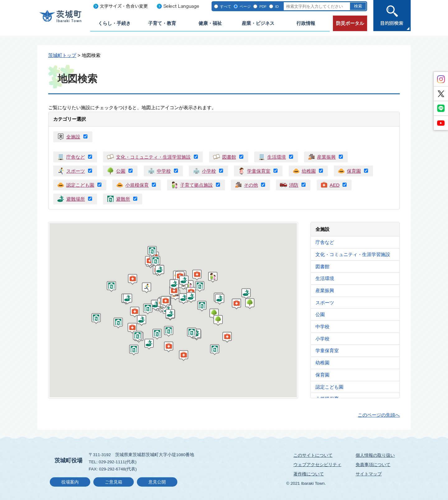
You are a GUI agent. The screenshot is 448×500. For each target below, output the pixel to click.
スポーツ (76, 171)
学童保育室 (259, 171)
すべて (226, 6)
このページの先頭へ (379, 415)
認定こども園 (80, 185)
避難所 (123, 199)
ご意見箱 (114, 482)
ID (277, 6)
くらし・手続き (114, 23)
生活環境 (277, 157)
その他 (251, 185)
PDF (263, 6)
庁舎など (76, 157)
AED (335, 185)
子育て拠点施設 (196, 185)
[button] (250, 305)
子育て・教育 (162, 23)
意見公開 (157, 482)
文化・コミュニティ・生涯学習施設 (153, 157)
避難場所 (76, 199)
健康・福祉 (210, 23)
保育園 (354, 171)
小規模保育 (137, 185)
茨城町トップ (62, 55)
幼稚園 (309, 171)
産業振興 (326, 157)
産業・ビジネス (258, 23)
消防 (294, 185)
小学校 (209, 171)
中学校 (164, 171)
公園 (121, 171)
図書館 (229, 157)
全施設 (73, 137)
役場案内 (70, 482)
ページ (245, 6)
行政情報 (306, 23)
